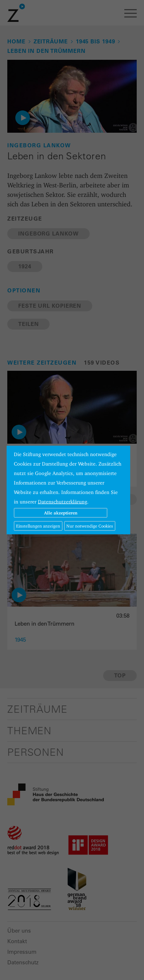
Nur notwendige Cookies (90, 526)
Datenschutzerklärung (63, 502)
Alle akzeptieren (61, 513)
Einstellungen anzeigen (38, 526)
